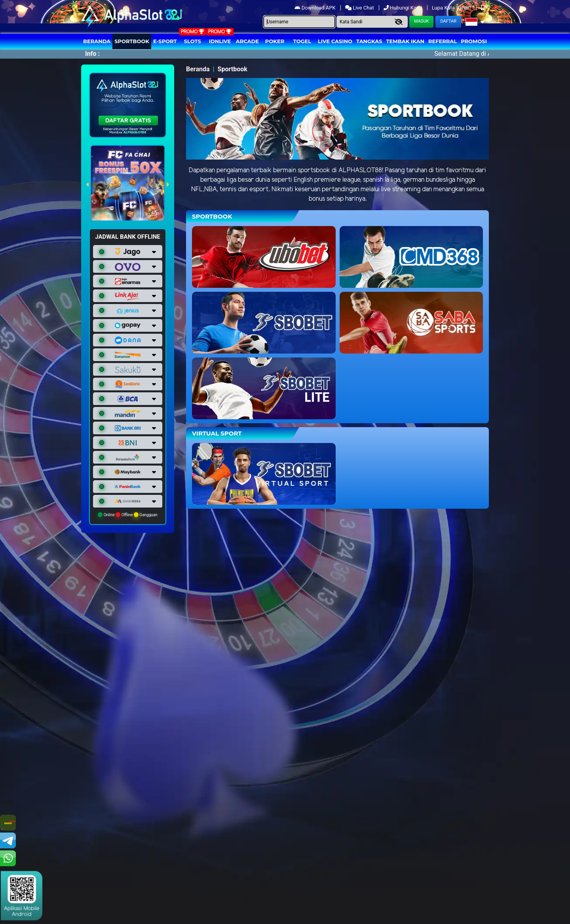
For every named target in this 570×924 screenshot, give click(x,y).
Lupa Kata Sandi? (452, 8)
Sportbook (132, 41)
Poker (275, 41)
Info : (92, 54)
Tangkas (369, 41)
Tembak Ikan (405, 41)
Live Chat (360, 8)
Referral (443, 41)
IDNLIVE (220, 41)
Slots (193, 41)
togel (302, 41)
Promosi (474, 41)
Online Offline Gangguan (128, 515)
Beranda (97, 41)
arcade (247, 41)
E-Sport (165, 41)
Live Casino (335, 41)
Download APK (316, 8)
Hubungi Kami (404, 8)
